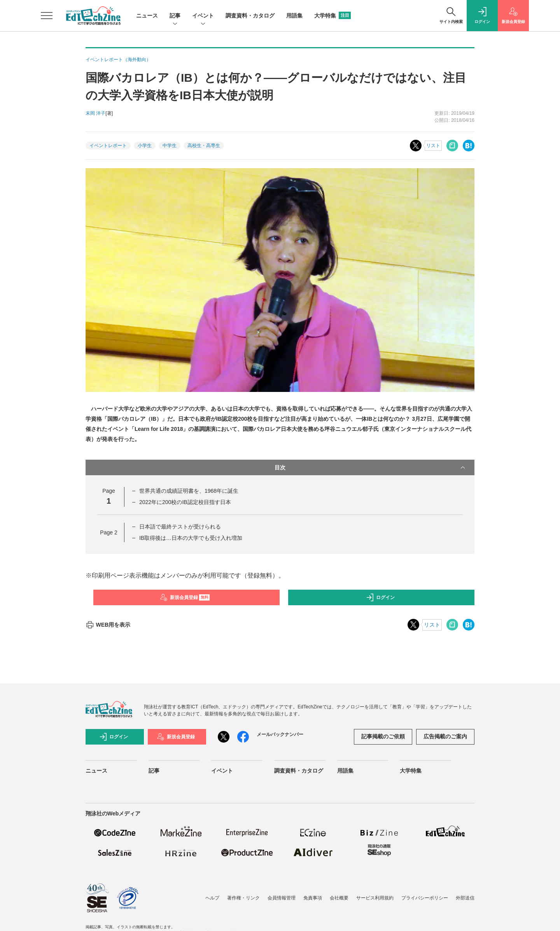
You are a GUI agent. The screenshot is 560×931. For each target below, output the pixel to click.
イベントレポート (108, 146)
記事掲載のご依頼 (383, 736)
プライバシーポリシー (425, 898)
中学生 (170, 146)
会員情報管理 (282, 898)
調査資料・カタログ (250, 16)
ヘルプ (212, 898)
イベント (203, 16)
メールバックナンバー (280, 734)
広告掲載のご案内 (445, 736)
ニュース (147, 16)
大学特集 (332, 16)
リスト (433, 146)
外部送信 (465, 898)
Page (108, 532)
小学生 (145, 146)
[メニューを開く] (47, 16)
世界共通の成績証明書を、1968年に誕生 (189, 491)
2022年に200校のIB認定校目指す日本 (185, 502)
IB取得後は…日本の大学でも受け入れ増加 (191, 538)
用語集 (294, 16)
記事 (175, 16)
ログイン (380, 597)
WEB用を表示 (108, 625)
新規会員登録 (185, 597)
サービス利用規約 (375, 898)
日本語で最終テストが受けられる (180, 527)
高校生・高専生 (204, 146)
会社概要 (339, 898)
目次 (371, 467)
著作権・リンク (243, 898)
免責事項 (313, 898)
